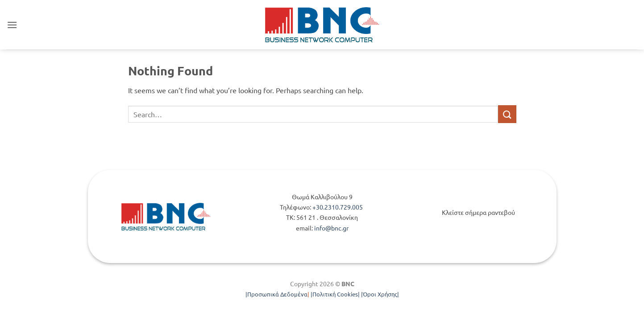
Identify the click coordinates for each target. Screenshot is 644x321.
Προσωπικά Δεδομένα (277, 294)
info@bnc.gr (331, 228)
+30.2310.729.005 (338, 207)
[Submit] (507, 114)
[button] (12, 25)
